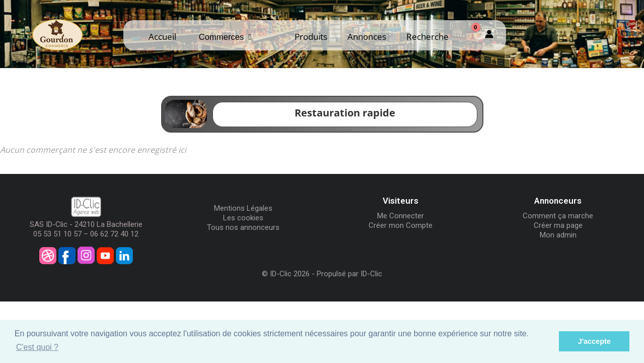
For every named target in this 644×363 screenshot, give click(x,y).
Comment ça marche (558, 216)
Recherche (427, 37)
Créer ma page (558, 225)
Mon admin (558, 235)
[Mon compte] (489, 35)
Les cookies (243, 218)
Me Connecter (401, 216)
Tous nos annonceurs (243, 227)
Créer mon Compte (401, 225)
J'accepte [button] (594, 341)
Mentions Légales (243, 208)
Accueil (162, 37)
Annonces (367, 37)
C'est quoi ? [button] (37, 347)
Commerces (225, 37)
